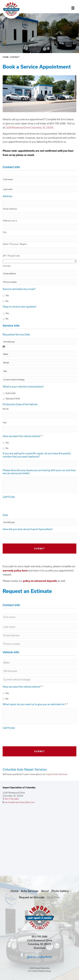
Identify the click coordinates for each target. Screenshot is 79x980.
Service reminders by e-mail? (19, 289)
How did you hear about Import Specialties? (28, 529)
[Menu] (73, 9)
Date (5, 515)
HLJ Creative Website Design (40, 971)
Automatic (11, 393)
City (5, 232)
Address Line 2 (10, 221)
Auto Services (30, 891)
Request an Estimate (32, 897)
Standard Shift (13, 399)
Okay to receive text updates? (19, 307)
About (45, 891)
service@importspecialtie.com (20, 802)
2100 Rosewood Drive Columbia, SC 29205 (29, 128)
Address (7, 196)
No (7, 301)
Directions (40, 948)
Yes (7, 295)
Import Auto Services (57, 774)
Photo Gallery (60, 891)
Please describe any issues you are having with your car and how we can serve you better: (39, 472)
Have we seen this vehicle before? (23, 436)
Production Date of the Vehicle (20, 404)
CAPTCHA (9, 497)
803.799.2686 (11, 799)
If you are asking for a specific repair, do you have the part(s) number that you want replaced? (37, 455)
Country (7, 266)
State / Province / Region (15, 244)
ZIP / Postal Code (11, 256)
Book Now (54, 897)
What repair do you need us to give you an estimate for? (35, 704)
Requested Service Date (16, 334)
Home (6, 57)
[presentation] (23, 506)
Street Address (10, 209)
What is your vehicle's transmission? (23, 387)
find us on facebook (39, 957)
